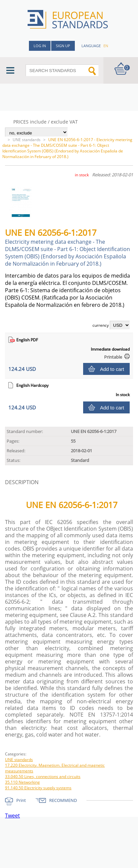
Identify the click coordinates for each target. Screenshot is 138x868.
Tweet (12, 816)
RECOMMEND (63, 800)
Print (21, 800)
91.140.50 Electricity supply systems (38, 788)
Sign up (63, 46)
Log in (40, 46)
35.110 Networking (22, 782)
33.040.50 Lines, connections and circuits (43, 777)
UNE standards (27, 140)
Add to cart (112, 369)
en (106, 46)
